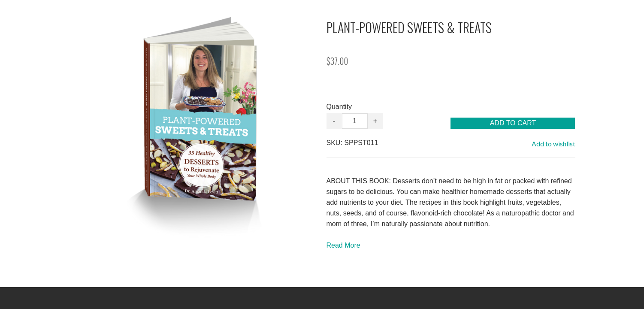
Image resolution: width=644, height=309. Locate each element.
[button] (513, 123)
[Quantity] (355, 121)
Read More (343, 245)
